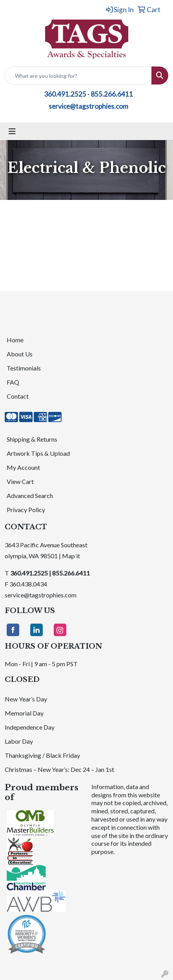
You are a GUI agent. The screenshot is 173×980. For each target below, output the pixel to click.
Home (15, 340)
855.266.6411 (112, 94)
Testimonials (24, 368)
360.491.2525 (65, 94)
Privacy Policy (26, 510)
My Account (23, 467)
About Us (20, 354)
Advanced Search (30, 495)
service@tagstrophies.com (88, 106)
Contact (18, 396)
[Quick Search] (78, 76)
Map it (71, 556)
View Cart (20, 481)
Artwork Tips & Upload (38, 453)
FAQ (13, 382)
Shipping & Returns (32, 439)
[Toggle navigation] (12, 131)
